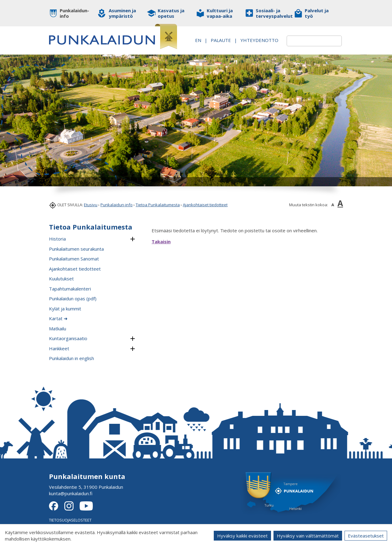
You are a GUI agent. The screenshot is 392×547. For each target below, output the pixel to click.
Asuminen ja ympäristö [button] (122, 13)
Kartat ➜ (58, 318)
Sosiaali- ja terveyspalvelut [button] (270, 13)
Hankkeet (59, 348)
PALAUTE (257, 37)
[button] (132, 239)
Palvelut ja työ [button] (317, 13)
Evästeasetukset (366, 536)
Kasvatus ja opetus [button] (171, 13)
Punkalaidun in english (72, 358)
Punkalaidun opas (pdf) (73, 298)
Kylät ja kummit (65, 309)
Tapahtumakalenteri (70, 289)
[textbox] (307, 41)
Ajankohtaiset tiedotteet (205, 205)
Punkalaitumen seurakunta (76, 249)
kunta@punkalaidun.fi (71, 493)
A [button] (333, 205)
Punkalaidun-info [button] (74, 13)
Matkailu (58, 329)
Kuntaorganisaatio (68, 338)
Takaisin (161, 241)
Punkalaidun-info (117, 205)
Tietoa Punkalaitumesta (158, 205)
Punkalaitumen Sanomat (74, 259)
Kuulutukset (61, 279)
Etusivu (91, 205)
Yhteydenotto (252, 43)
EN (234, 37)
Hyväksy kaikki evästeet (242, 536)
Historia (57, 239)
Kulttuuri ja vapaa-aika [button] (220, 13)
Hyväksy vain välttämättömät (308, 536)
